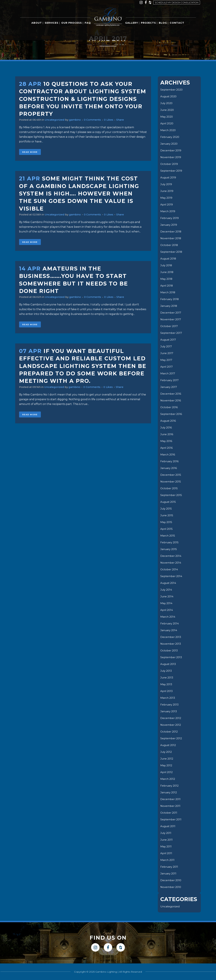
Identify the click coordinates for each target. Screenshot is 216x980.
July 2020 (167, 103)
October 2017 (170, 326)
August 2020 (169, 96)
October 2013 (170, 650)
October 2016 (169, 407)
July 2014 (167, 590)
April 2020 (167, 123)
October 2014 (170, 569)
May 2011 (166, 846)
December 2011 (171, 799)
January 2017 (169, 387)
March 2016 (168, 455)
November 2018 (171, 238)
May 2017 (167, 360)
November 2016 (171, 400)
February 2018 (170, 299)
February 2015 (170, 542)
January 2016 (169, 468)
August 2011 (168, 826)
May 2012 (167, 765)
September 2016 (171, 414)
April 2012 (167, 772)
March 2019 (168, 211)
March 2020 (168, 130)
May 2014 (167, 603)
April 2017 (167, 367)
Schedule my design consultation (177, 3)
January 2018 (169, 306)
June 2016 (167, 434)
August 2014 (169, 583)
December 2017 (171, 313)
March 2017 (168, 373)
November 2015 (171, 482)
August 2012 (169, 745)
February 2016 (170, 461)
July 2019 (167, 184)
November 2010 (171, 887)
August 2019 (169, 177)
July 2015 (167, 509)
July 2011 (166, 833)
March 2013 (168, 698)
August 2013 (169, 664)
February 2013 (170, 705)
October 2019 (170, 164)
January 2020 (170, 144)
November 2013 (171, 644)
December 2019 (171, 150)
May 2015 (166, 522)
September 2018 (172, 252)
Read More (30, 152)
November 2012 (171, 725)
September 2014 (172, 576)
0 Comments (96, 120)
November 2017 (171, 319)
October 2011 (169, 813)
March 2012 (168, 779)
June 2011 (167, 840)
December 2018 (171, 232)
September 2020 (172, 90)
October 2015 (169, 488)
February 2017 (170, 380)
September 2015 (171, 495)
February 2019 (170, 218)
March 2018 (168, 292)
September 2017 (172, 333)
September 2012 (172, 738)
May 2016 (166, 441)
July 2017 (167, 346)
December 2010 (171, 880)
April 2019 (167, 204)
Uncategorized (56, 120)
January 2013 (169, 711)
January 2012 (169, 792)
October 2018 (170, 245)
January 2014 (169, 630)
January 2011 (169, 873)
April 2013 (167, 691)
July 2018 (167, 265)
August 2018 (169, 259)
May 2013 (167, 684)
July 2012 (167, 752)
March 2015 (168, 536)
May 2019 (167, 198)
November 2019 (171, 157)
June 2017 (167, 353)
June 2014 (167, 596)
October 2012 (170, 732)
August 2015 (169, 502)
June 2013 (167, 678)
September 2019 (172, 171)
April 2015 (167, 529)
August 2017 (169, 340)
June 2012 (167, 759)
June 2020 (168, 110)
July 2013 (167, 671)
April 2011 (167, 853)
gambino (78, 120)
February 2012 (170, 786)
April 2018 (167, 286)
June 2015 (167, 515)
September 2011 (171, 819)
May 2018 (167, 279)
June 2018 (167, 272)
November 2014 (171, 563)
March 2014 (168, 617)
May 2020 (167, 117)
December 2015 (171, 475)
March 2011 (168, 860)
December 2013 (171, 637)
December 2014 (171, 556)
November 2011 (171, 806)
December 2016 (171, 394)
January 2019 (169, 225)
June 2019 (167, 191)
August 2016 (169, 421)
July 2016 (167, 427)
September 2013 (172, 657)
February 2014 (170, 623)
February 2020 (171, 137)
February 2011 (170, 867)
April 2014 (167, 610)
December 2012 (171, 718)
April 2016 (167, 448)
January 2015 (169, 549)
